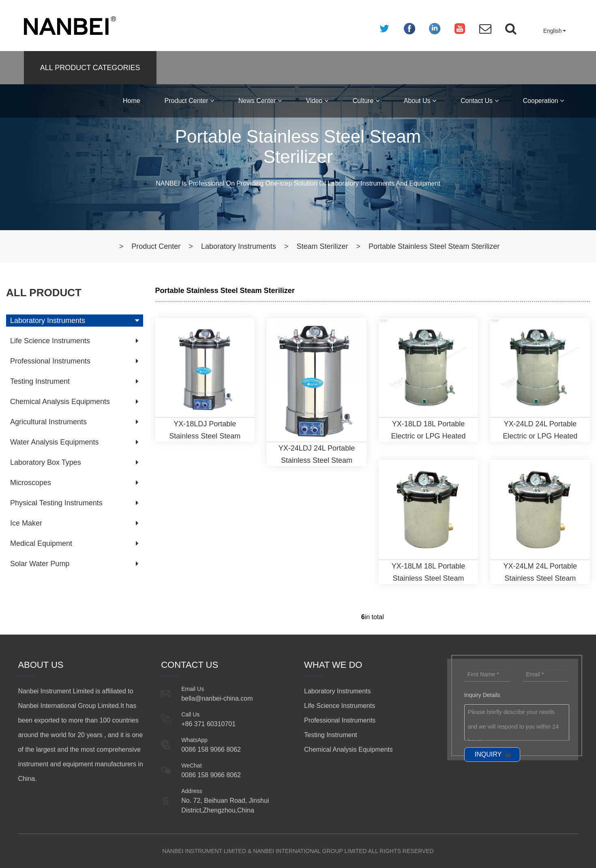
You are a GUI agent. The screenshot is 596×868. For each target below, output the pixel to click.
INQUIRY (488, 754)
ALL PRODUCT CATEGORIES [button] (90, 68)
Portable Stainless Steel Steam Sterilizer (434, 246)
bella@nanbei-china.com (217, 698)
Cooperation (544, 101)
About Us (420, 101)
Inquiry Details (482, 695)
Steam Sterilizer (322, 246)
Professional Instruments (50, 361)
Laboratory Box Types (46, 462)
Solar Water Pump (40, 564)
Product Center (189, 101)
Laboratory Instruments (239, 246)
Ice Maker (26, 523)
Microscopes (31, 483)
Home (132, 101)
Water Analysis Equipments (54, 442)
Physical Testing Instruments (56, 503)
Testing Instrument (40, 381)
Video (317, 101)
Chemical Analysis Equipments (60, 402)
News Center (260, 101)
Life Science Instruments (50, 341)
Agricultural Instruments (48, 422)
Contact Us (480, 101)
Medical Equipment (41, 543)
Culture (366, 101)
